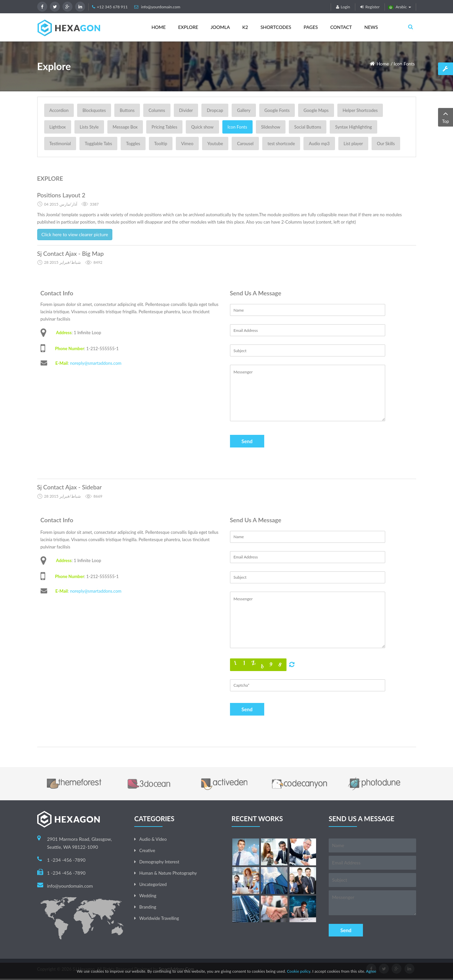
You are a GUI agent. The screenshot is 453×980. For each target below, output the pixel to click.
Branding (148, 907)
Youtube (215, 144)
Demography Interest (159, 862)
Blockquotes (94, 110)
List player (353, 144)
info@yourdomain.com (161, 7)
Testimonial (60, 144)
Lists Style (89, 127)
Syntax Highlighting (353, 127)
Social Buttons (308, 127)
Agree (371, 971)
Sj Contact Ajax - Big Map (71, 253)
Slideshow (271, 127)
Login (343, 7)
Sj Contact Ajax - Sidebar (69, 487)
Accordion (59, 110)
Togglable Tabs (98, 144)
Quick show (202, 127)
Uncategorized (153, 884)
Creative (147, 850)
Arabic (400, 7)
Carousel (245, 144)
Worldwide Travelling (159, 918)
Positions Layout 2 (61, 195)
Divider (186, 110)
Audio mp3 (319, 144)
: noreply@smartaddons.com (95, 363)
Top (446, 117)
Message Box (125, 127)
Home (383, 64)
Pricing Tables (164, 127)
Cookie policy (299, 971)
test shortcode (281, 144)
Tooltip (161, 144)
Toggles (133, 144)
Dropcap (215, 110)
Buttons (127, 110)
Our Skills (386, 144)
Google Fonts (277, 110)
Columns (157, 110)
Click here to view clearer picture (75, 234)
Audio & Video (153, 839)
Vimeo (187, 144)
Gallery (244, 110)
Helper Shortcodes (360, 110)
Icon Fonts (404, 64)
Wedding (148, 896)
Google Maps (316, 110)
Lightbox (58, 127)
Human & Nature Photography (168, 873)
